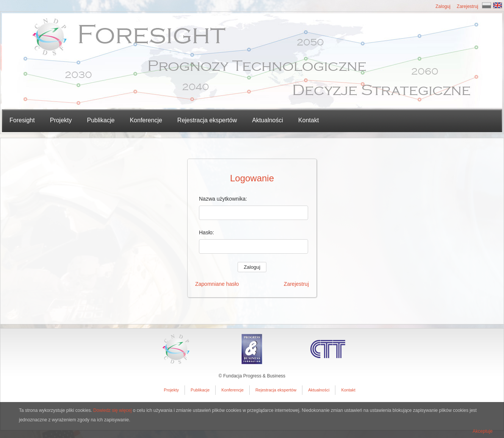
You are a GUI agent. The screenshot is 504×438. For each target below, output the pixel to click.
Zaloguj (443, 6)
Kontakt (308, 120)
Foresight (22, 120)
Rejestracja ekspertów (207, 120)
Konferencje (146, 120)
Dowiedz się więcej (112, 410)
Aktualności (268, 120)
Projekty (171, 390)
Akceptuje (483, 431)
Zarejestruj (467, 6)
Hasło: (207, 232)
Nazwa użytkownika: (223, 199)
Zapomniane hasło (217, 284)
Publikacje (200, 390)
